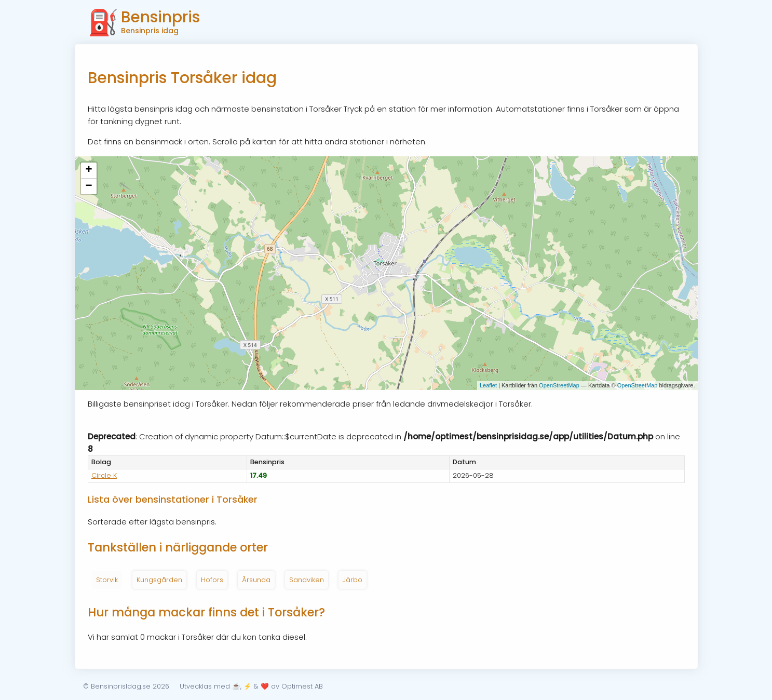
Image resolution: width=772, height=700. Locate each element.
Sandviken (307, 580)
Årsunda (256, 580)
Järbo (353, 580)
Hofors (212, 580)
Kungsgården (159, 580)
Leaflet (488, 385)
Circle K (104, 475)
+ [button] (89, 170)
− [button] (89, 186)
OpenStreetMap (559, 385)
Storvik (107, 580)
